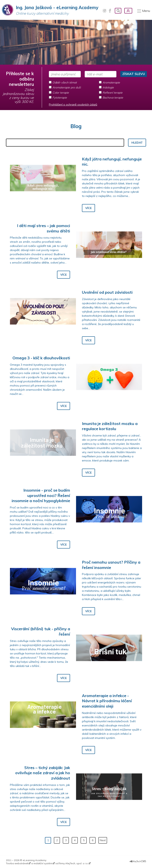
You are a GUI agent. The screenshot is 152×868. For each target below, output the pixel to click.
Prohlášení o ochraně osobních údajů (73, 105)
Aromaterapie (111, 82)
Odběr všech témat (65, 82)
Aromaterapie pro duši (67, 87)
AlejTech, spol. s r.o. (77, 863)
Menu (146, 11)
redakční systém (43, 863)
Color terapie (61, 93)
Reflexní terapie (113, 93)
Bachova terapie (113, 98)
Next (103, 840)
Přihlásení (128, 11)
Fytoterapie (60, 98)
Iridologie (108, 87)
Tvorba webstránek (17, 863)
